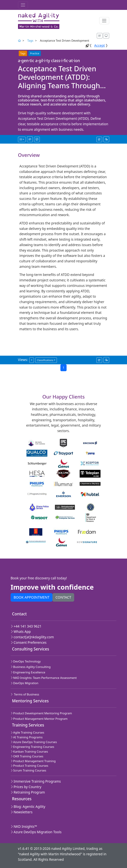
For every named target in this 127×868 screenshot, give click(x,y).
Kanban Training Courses (29, 751)
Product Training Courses (29, 766)
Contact (63, 597)
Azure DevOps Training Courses (34, 742)
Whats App (21, 632)
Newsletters (22, 812)
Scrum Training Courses (28, 770)
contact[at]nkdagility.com (32, 637)
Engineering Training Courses (32, 747)
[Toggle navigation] (23, 5)
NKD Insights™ (24, 826)
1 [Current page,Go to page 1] (63, 368)
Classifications (45, 360)
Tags (30, 41)
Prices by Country (26, 787)
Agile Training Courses (27, 732)
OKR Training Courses (27, 756)
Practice (35, 53)
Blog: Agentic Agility (28, 807)
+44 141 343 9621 (26, 626)
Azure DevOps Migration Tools (36, 832)
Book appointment (32, 597)
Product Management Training (33, 761)
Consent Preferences (29, 642)
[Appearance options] (106, 36)
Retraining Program (28, 792)
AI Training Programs (27, 737)
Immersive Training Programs (36, 781)
